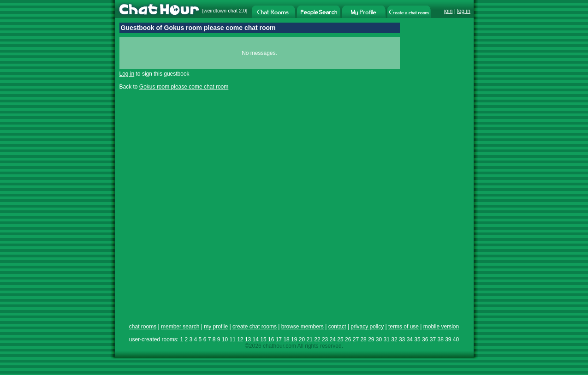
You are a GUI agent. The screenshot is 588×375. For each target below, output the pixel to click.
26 (348, 339)
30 (379, 339)
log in (464, 11)
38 (440, 339)
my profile (216, 327)
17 (279, 339)
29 (371, 339)
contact (337, 327)
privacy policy (367, 327)
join (448, 11)
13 (248, 339)
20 (302, 339)
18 (286, 339)
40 (456, 339)
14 (256, 339)
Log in (127, 74)
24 (333, 339)
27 (356, 339)
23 (325, 339)
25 (340, 339)
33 (402, 339)
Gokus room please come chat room (184, 87)
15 (263, 339)
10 (225, 339)
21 (310, 339)
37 (433, 339)
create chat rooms (255, 327)
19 (294, 339)
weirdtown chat (221, 11)
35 (417, 339)
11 (232, 339)
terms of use (404, 327)
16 (271, 339)
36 (425, 339)
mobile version (441, 327)
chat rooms (143, 327)
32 (394, 339)
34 (410, 339)
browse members (303, 327)
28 (363, 339)
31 (387, 339)
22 (317, 339)
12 (240, 339)
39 (448, 339)
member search (180, 327)
